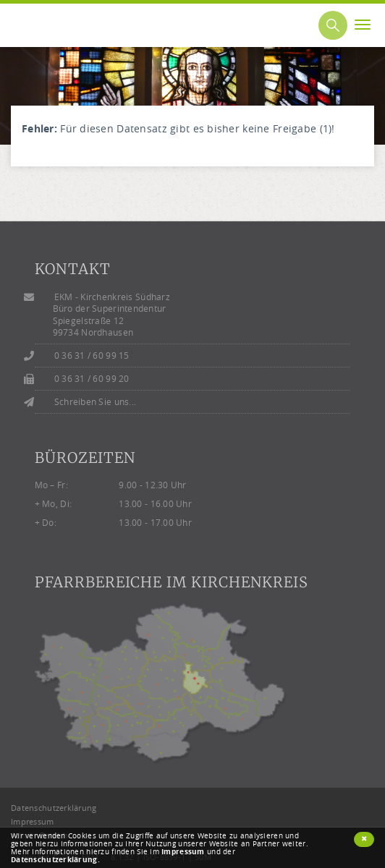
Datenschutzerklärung (54, 808)
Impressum (183, 851)
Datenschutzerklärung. (55, 859)
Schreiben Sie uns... (96, 402)
